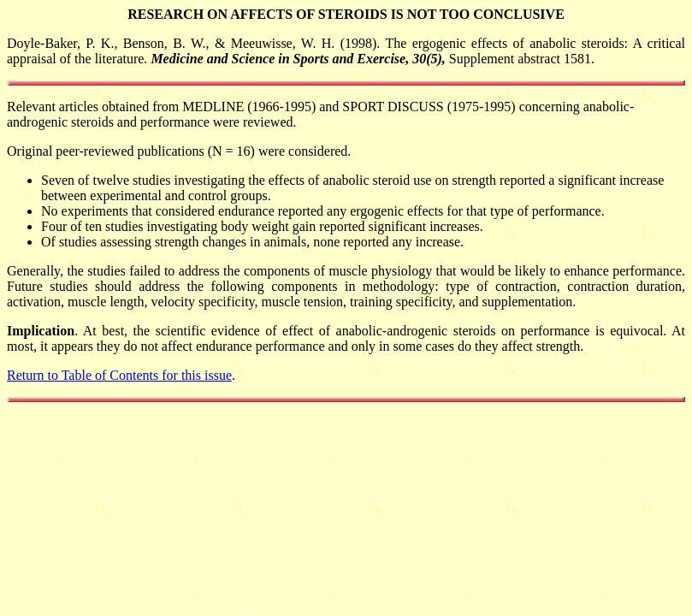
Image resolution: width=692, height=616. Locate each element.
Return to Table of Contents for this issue (119, 375)
